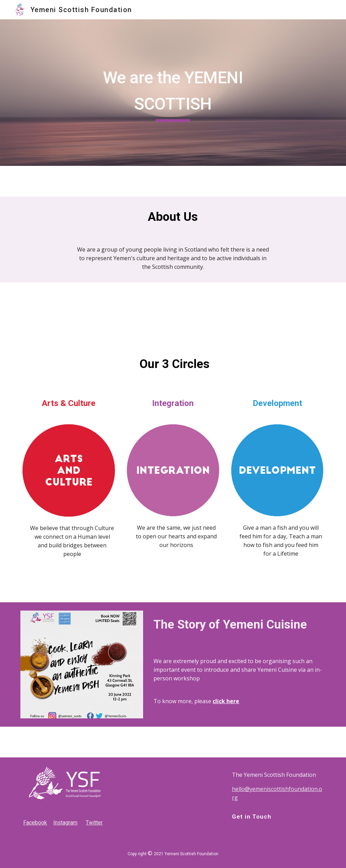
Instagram (65, 823)
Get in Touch (252, 817)
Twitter (94, 823)
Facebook (35, 823)
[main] (173, 92)
